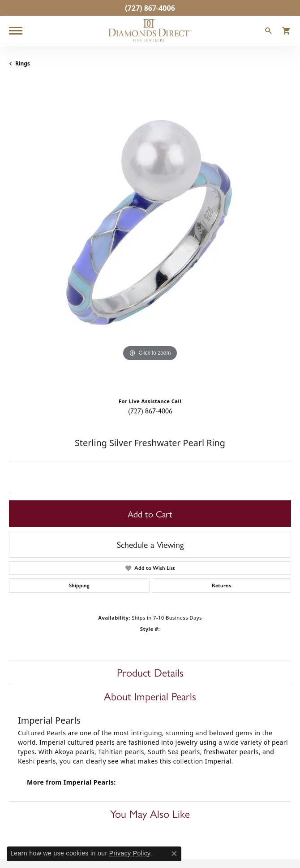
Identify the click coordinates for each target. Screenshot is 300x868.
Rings (23, 63)
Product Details (150, 672)
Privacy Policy (130, 853)
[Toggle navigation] (16, 31)
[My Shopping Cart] (287, 32)
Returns (221, 586)
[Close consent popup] (174, 854)
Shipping (79, 586)
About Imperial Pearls (150, 696)
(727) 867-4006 (150, 410)
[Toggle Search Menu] (269, 32)
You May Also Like (150, 813)
